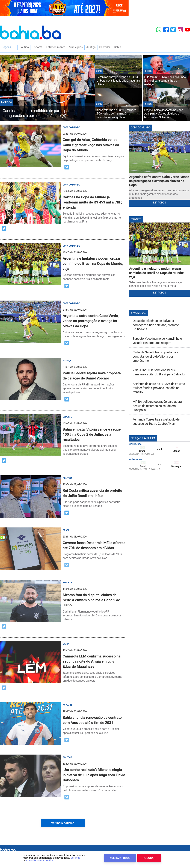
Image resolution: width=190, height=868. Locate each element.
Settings (75, 858)
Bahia (117, 47)
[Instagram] (180, 30)
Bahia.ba (30, 33)
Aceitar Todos (120, 858)
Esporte (37, 47)
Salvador (105, 47)
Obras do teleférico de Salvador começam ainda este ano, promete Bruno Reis (156, 325)
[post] (63, 143)
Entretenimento (56, 47)
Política (24, 47)
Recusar (149, 858)
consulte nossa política (40, 860)
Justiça (91, 47)
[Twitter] (173, 30)
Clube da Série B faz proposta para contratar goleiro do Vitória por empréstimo (156, 356)
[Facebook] (166, 30)
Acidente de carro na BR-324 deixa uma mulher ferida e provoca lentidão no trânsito (159, 388)
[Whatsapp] (159, 30)
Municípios (76, 47)
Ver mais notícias (63, 823)
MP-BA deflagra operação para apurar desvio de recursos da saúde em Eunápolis (158, 406)
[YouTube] (187, 30)
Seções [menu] (8, 47)
